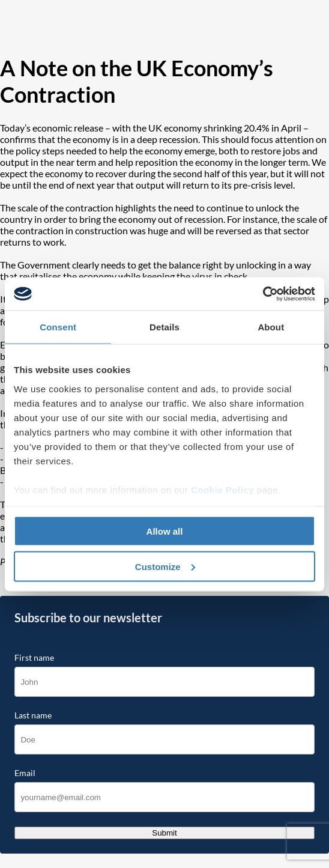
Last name (33, 715)
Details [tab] (164, 327)
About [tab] (271, 327)
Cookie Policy (222, 489)
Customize (165, 566)
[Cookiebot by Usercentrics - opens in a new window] (263, 294)
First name (34, 658)
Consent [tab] (58, 327)
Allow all (165, 531)
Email (25, 773)
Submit (164, 833)
